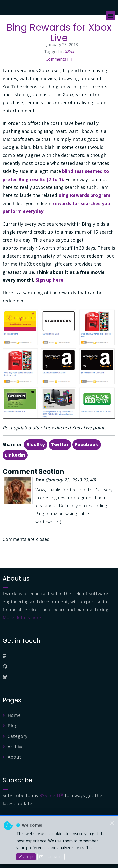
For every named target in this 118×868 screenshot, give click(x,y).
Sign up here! (50, 280)
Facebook (87, 445)
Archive (16, 747)
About (14, 757)
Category (18, 736)
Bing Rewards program (84, 195)
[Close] (112, 823)
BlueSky (36, 445)
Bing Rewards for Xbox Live (59, 33)
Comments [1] (59, 59)
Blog (13, 726)
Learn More (51, 857)
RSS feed (51, 795)
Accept (26, 857)
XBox (69, 52)
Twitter (60, 445)
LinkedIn (15, 455)
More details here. (22, 617)
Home (14, 715)
